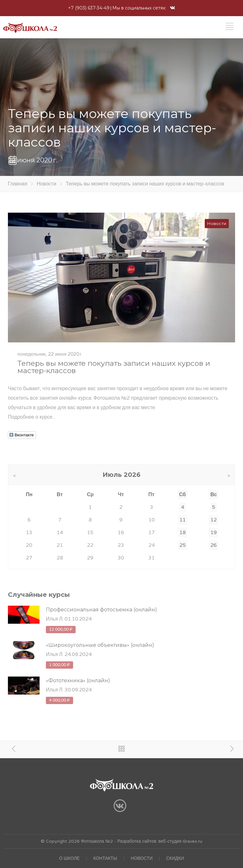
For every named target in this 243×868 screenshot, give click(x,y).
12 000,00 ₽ (61, 629)
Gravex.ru (192, 841)
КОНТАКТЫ (105, 858)
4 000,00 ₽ (59, 700)
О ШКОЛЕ (69, 858)
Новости (47, 184)
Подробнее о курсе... (32, 417)
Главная (18, 184)
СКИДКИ (175, 858)
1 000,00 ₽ (59, 665)
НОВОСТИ (142, 858)
